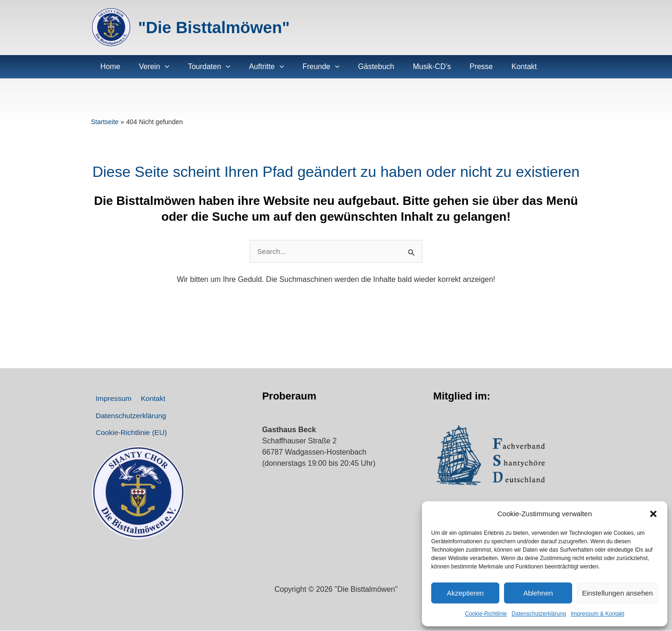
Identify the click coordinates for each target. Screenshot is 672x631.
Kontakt (147, 400)
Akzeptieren (465, 593)
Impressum (112, 400)
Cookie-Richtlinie (486, 614)
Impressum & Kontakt (598, 614)
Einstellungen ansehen (617, 593)
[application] (159, 67)
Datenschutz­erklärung (539, 614)
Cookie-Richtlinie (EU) (130, 441)
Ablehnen (538, 593)
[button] (653, 514)
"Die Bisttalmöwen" (214, 27)
